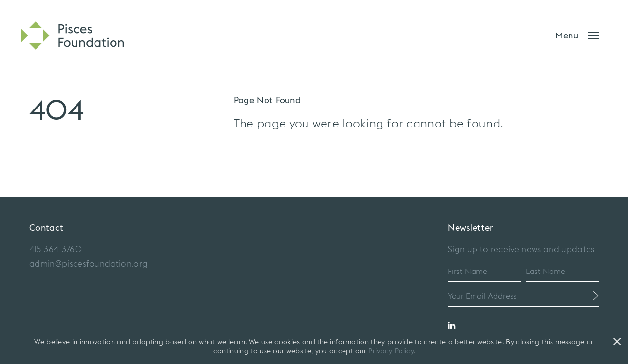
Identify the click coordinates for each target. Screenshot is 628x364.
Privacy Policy (390, 351)
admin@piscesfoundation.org (88, 264)
